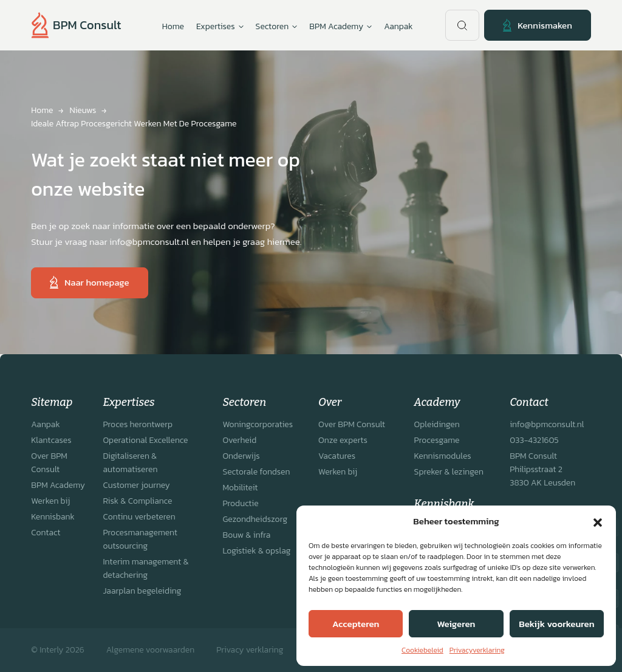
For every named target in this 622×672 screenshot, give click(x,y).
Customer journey (136, 485)
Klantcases (51, 440)
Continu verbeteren (139, 517)
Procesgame (437, 440)
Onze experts (343, 440)
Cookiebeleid (422, 650)
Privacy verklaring (250, 650)
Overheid (239, 440)
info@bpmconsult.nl (547, 424)
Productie (240, 503)
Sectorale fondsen (256, 472)
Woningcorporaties (258, 424)
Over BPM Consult (49, 463)
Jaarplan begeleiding (142, 591)
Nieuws (83, 110)
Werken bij (50, 501)
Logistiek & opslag (256, 551)
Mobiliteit (240, 488)
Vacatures (337, 456)
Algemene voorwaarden (150, 650)
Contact (46, 533)
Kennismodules (443, 456)
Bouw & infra (246, 535)
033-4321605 (534, 440)
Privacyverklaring (477, 650)
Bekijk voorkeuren (556, 624)
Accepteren (356, 624)
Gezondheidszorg (255, 519)
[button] (598, 521)
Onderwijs (241, 456)
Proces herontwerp (138, 424)
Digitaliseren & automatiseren (130, 463)
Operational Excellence (145, 440)
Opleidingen (437, 424)
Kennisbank (53, 517)
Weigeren (456, 624)
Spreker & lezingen (449, 472)
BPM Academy (58, 485)
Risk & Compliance (137, 501)
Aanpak (398, 26)
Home (173, 26)
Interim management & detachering (145, 568)
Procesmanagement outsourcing (140, 539)
